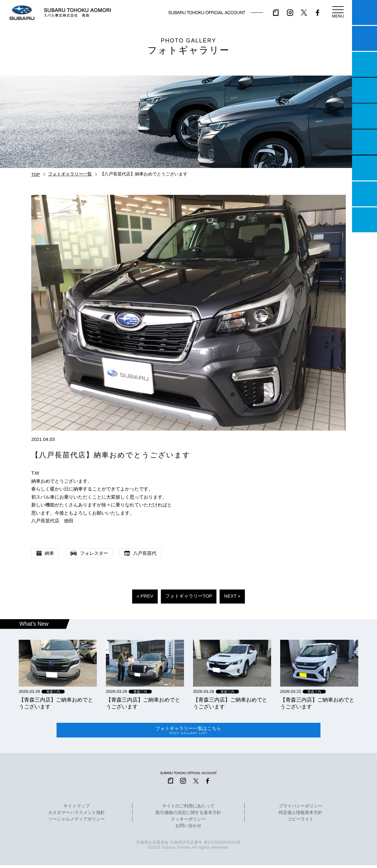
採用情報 (365, 220)
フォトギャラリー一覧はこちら (188, 732)
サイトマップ (77, 809)
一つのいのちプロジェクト (365, 64)
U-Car (365, 142)
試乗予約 (365, 38)
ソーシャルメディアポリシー (77, 822)
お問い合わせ (188, 829)
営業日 (365, 90)
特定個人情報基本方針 (300, 816)
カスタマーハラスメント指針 (77, 816)
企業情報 (365, 194)
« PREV (145, 596)
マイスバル (365, 12)
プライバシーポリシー (300, 809)
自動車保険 (365, 168)
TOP (36, 174)
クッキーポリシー (188, 822)
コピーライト (300, 822)
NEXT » (232, 596)
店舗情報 (365, 116)
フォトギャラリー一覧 (70, 174)
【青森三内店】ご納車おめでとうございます (56, 703)
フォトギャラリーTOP (189, 596)
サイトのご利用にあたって (188, 809)
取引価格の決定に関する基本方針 (188, 816)
